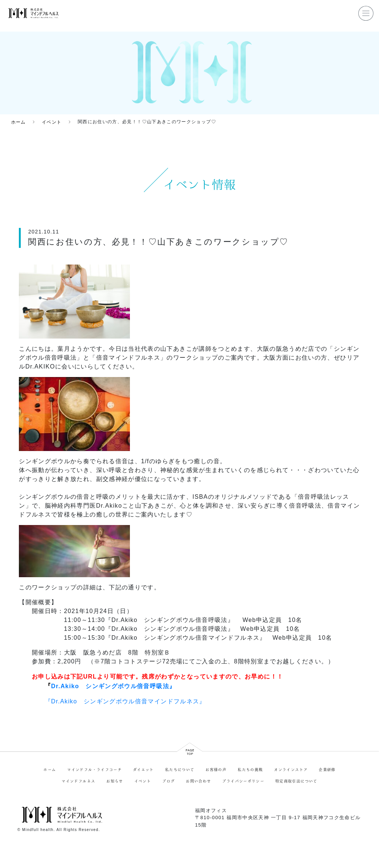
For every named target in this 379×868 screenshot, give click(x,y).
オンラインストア (291, 770)
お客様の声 (216, 770)
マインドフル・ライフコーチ (94, 770)
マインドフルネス (78, 781)
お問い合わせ (198, 781)
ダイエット (143, 770)
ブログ (168, 781)
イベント (143, 781)
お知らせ (115, 781)
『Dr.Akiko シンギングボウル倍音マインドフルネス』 (125, 701)
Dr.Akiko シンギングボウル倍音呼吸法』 (113, 686)
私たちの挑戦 (250, 770)
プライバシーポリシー (243, 781)
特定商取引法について (296, 781)
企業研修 (327, 770)
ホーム (50, 770)
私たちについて (180, 770)
